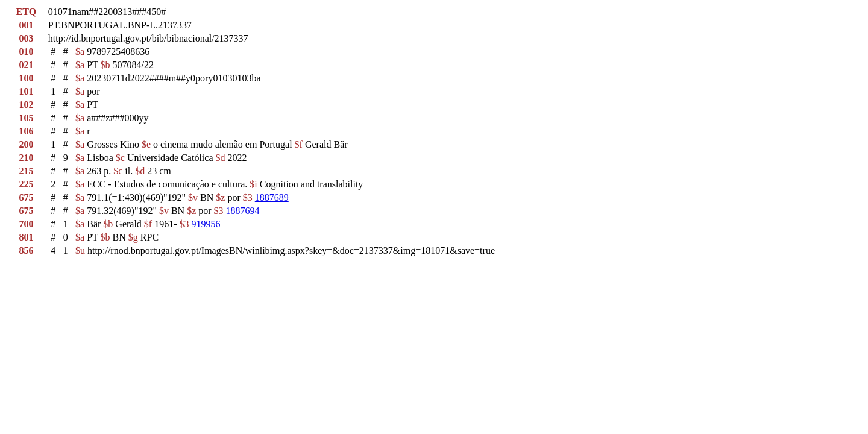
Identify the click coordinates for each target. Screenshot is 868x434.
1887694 (243, 211)
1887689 (272, 197)
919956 (206, 224)
